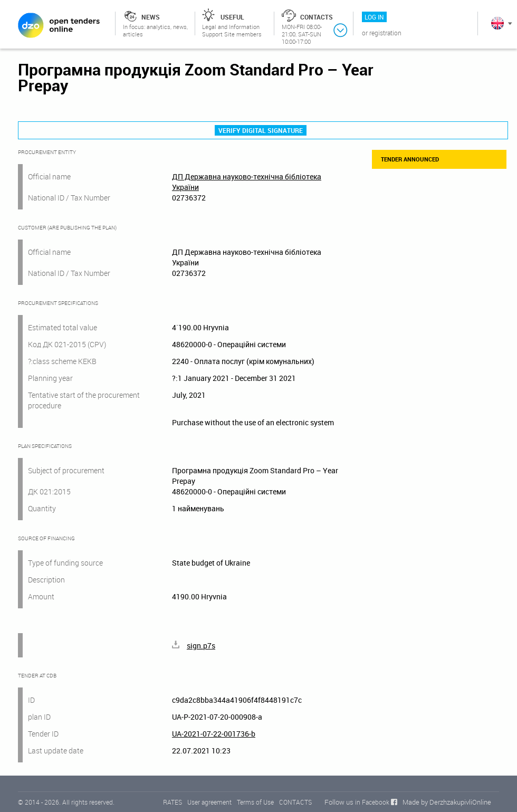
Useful (232, 17)
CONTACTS (295, 802)
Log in (374, 17)
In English (497, 23)
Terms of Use (255, 802)
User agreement (209, 802)
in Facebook (372, 802)
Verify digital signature (261, 130)
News (151, 17)
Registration (385, 33)
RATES (173, 802)
